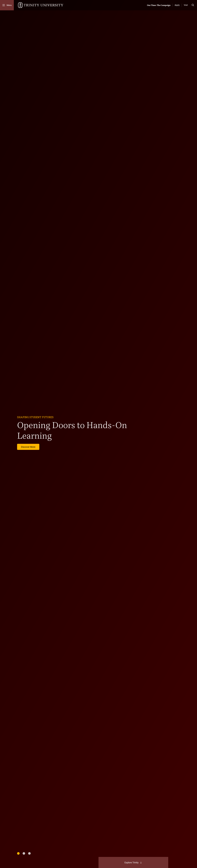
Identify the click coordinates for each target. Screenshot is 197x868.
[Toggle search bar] (193, 5)
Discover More (28, 447)
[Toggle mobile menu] (7, 5)
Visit (186, 5)
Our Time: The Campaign (159, 5)
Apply (177, 5)
